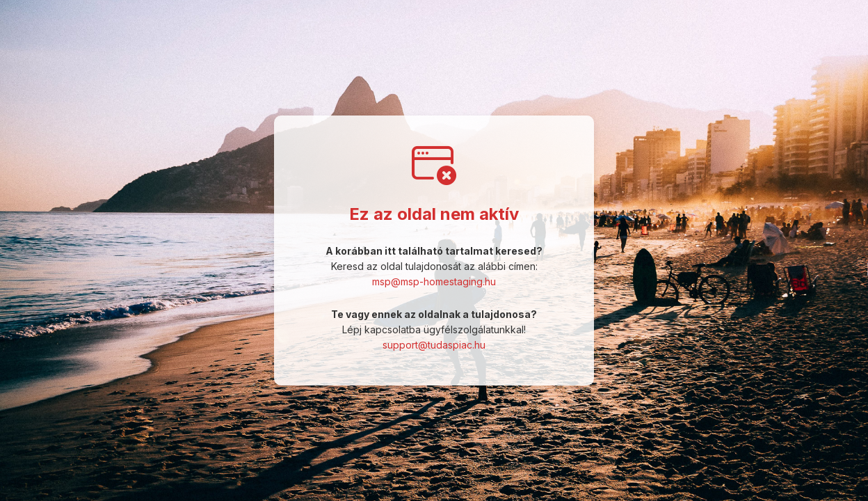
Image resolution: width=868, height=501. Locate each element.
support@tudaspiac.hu (434, 345)
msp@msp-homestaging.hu (434, 281)
